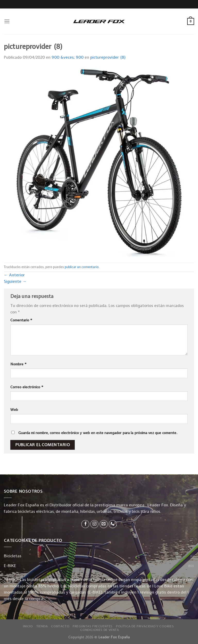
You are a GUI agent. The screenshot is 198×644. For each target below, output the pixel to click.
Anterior (14, 275)
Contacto (60, 626)
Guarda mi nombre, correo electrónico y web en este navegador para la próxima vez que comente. (98, 433)
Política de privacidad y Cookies (145, 626)
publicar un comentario (82, 267)
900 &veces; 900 (68, 57)
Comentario (21, 320)
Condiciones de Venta (100, 630)
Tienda (42, 626)
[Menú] (7, 21)
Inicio (28, 626)
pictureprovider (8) (108, 57)
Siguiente (15, 281)
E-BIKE (10, 566)
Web (14, 410)
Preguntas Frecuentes (93, 626)
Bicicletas (13, 556)
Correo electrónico (27, 387)
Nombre (18, 364)
